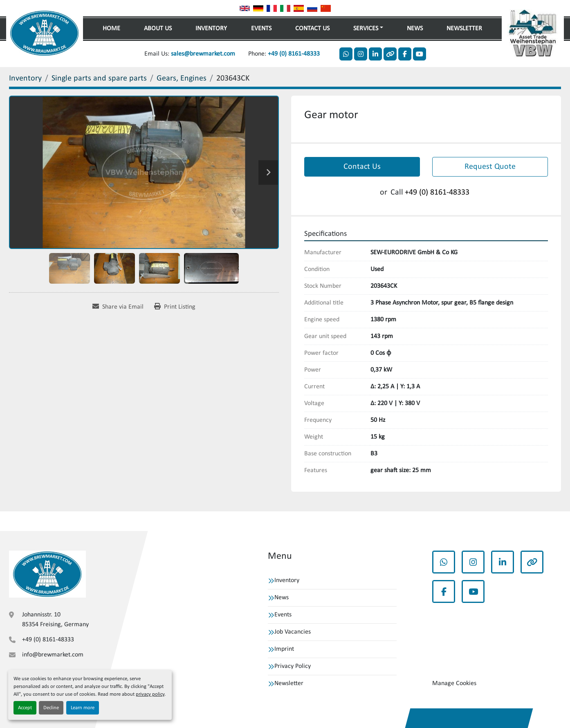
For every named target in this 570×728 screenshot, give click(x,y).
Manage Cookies (454, 683)
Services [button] (366, 29)
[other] (390, 54)
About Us (158, 29)
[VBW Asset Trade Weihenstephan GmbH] (47, 574)
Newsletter (464, 29)
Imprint (284, 649)
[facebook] (405, 54)
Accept (25, 708)
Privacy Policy (293, 666)
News (415, 29)
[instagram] (361, 54)
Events (261, 29)
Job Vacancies (293, 632)
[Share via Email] (118, 307)
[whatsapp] (346, 54)
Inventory (211, 29)
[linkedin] (375, 54)
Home (111, 29)
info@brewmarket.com (53, 655)
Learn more (83, 708)
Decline (51, 708)
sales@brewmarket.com (203, 54)
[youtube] (420, 54)
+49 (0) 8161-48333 (294, 54)
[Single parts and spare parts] (99, 78)
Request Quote (490, 167)
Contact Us (312, 29)
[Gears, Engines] (182, 78)
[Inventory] (25, 78)
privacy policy (150, 694)
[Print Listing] (175, 307)
